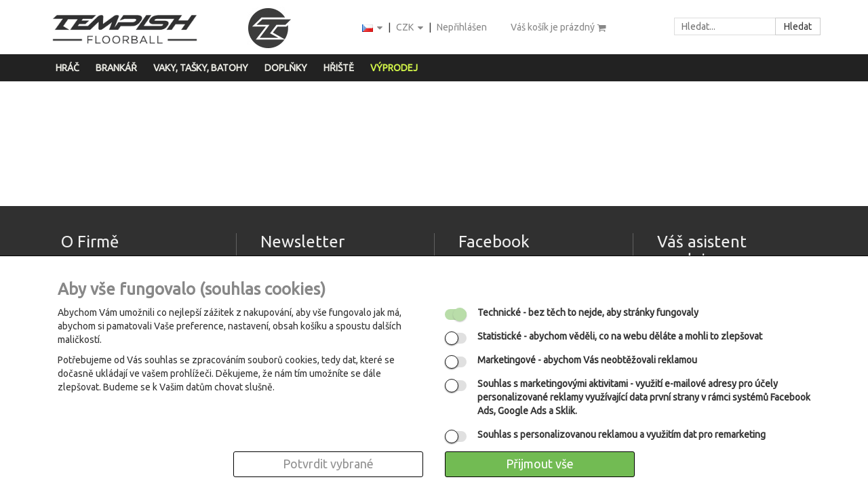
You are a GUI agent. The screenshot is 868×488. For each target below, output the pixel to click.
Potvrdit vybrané (328, 464)
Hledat (798, 26)
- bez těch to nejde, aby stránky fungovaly (588, 312)
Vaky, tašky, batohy (201, 68)
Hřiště (339, 68)
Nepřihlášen (462, 27)
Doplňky (286, 68)
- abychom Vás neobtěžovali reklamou (587, 360)
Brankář (116, 68)
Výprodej (394, 68)
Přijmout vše (540, 464)
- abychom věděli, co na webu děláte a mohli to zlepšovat (620, 336)
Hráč (67, 68)
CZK (411, 28)
